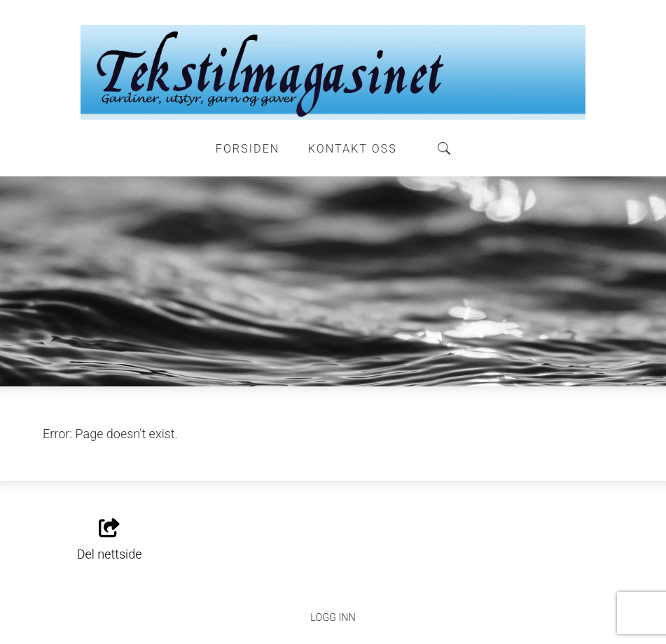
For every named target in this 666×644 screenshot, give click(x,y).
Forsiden (248, 149)
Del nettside (110, 540)
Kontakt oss (353, 149)
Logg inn (333, 618)
